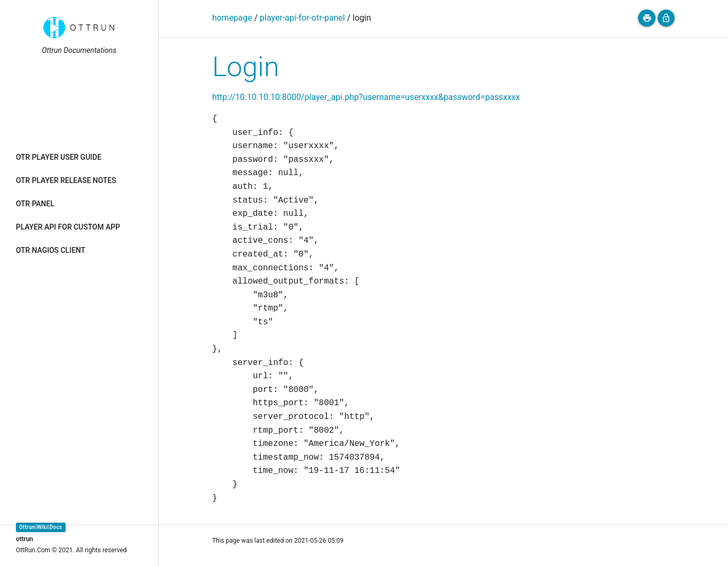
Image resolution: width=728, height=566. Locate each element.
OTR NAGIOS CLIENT (51, 250)
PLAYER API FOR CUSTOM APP (68, 227)
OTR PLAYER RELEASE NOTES (66, 180)
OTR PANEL (35, 204)
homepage (232, 18)
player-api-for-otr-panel (302, 18)
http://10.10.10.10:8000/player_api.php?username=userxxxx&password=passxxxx (366, 97)
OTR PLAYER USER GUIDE (59, 157)
